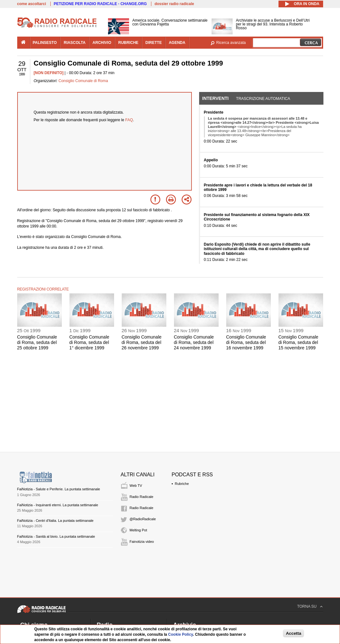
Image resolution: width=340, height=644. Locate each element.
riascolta (75, 43)
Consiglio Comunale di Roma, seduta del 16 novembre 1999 (246, 342)
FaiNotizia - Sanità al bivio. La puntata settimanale (56, 536)
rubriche (128, 43)
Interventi (216, 98)
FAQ (129, 120)
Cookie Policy (181, 634)
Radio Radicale (142, 497)
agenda (177, 43)
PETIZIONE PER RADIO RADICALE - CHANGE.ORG (100, 4)
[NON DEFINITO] (49, 73)
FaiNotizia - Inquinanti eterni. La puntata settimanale (58, 505)
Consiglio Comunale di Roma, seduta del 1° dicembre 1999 (89, 342)
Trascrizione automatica (263, 99)
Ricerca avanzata (231, 43)
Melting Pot (138, 530)
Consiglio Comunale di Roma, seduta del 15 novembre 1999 (298, 342)
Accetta (293, 633)
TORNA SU (307, 606)
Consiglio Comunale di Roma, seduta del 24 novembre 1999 (194, 342)
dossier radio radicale (174, 4)
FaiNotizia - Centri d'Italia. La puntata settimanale (55, 521)
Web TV (136, 486)
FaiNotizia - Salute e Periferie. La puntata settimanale (59, 489)
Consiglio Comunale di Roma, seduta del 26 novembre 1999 (142, 342)
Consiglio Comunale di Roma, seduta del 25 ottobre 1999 (37, 342)
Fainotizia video (142, 542)
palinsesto (45, 43)
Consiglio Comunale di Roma (83, 81)
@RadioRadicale (143, 519)
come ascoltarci (32, 4)
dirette (153, 43)
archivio (102, 43)
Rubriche (182, 484)
